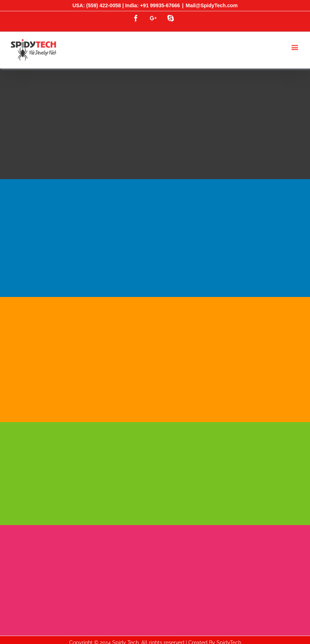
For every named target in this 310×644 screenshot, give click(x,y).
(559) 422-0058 (104, 5)
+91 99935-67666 (160, 5)
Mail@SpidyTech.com (212, 5)
